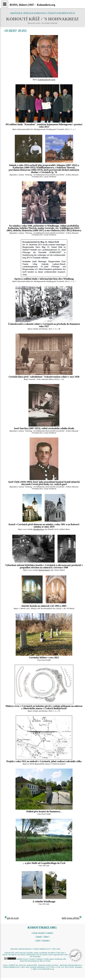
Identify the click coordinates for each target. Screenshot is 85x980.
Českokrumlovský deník (46, 80)
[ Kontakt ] (46, 940)
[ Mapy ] (46, 937)
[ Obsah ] (39, 937)
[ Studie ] (50, 933)
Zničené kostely (44, 570)
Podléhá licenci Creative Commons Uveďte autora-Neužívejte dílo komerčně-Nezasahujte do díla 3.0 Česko (35, 960)
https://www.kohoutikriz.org (43, 969)
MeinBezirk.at (38, 529)
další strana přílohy (71, 918)
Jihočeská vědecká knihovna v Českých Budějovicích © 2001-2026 (35, 949)
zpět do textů (13, 918)
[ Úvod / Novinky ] (39, 933)
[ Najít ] (38, 940)
